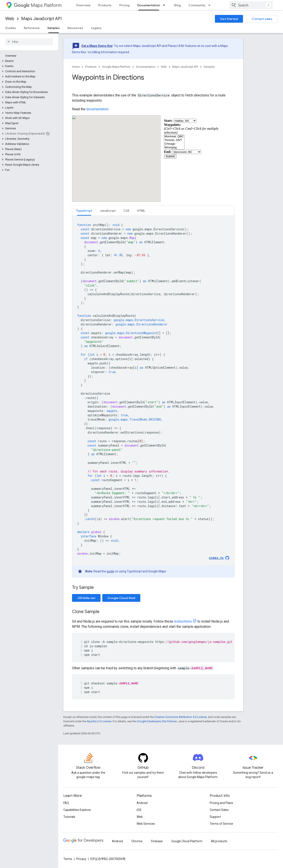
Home (76, 67)
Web (10, 19)
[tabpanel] (153, 397)
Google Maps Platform (116, 67)
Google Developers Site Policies (157, 721)
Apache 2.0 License (99, 721)
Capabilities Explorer (77, 810)
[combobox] (251, 5)
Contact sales (262, 19)
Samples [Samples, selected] (54, 28)
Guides (11, 28)
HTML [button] (141, 211)
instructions (183, 621)
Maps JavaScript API (41, 19)
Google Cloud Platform (187, 841)
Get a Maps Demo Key (97, 46)
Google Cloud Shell (121, 598)
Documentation (146, 67)
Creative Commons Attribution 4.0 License (181, 717)
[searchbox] (29, 42)
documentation (97, 109)
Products (105, 5)
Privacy (81, 859)
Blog (177, 5)
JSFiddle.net (86, 598)
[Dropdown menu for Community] (211, 5)
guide (110, 571)
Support (215, 817)
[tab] (84, 211)
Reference (32, 28)
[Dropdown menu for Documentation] (165, 5)
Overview (83, 5)
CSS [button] (126, 211)
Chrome (137, 841)
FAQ (66, 803)
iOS (139, 810)
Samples (209, 67)
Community (197, 5)
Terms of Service (221, 824)
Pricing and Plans (221, 803)
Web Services (146, 824)
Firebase (157, 841)
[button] (28, 61)
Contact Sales (219, 810)
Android (142, 803)
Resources (75, 28)
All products (219, 841)
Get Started (229, 19)
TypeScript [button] (84, 211)
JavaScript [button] (108, 211)
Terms (68, 859)
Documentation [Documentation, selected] (149, 5)
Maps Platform (38, 5)
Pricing (124, 5)
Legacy (96, 28)
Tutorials (69, 817)
